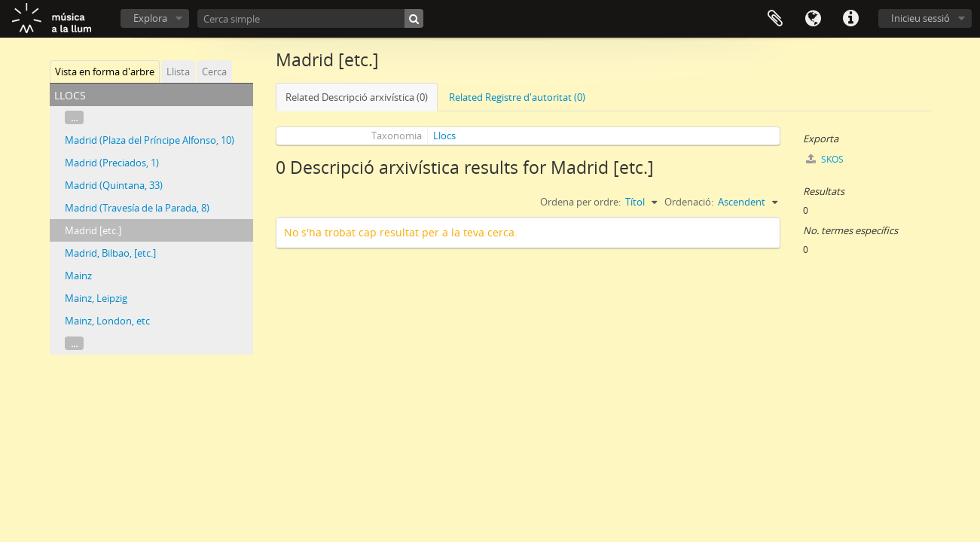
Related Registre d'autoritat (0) (517, 97)
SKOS (825, 159)
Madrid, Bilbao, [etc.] (110, 253)
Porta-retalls (775, 19)
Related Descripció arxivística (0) (357, 97)
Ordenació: (689, 202)
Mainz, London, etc (107, 321)
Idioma (813, 19)
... (74, 117)
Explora (150, 18)
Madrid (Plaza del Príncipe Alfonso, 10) (150, 140)
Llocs (444, 135)
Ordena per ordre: (580, 202)
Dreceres (850, 19)
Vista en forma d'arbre (105, 72)
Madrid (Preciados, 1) (112, 163)
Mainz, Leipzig (96, 298)
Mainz (78, 276)
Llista (178, 72)
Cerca (214, 72)
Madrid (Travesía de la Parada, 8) (137, 208)
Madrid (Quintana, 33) (114, 185)
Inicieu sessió (920, 18)
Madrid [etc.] (93, 230)
